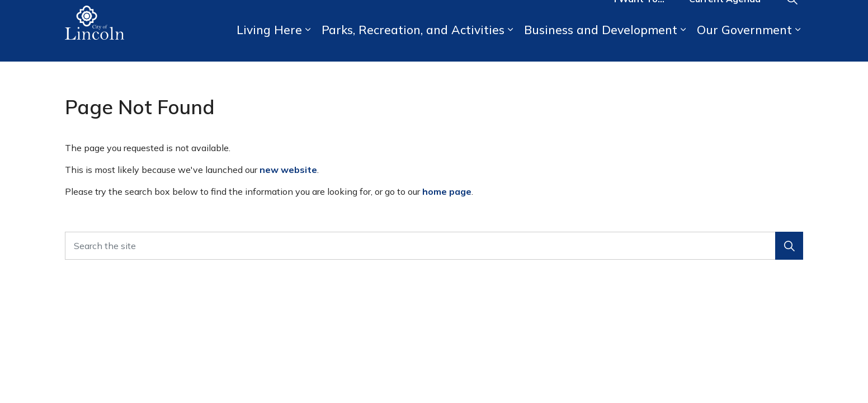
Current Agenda (725, 16)
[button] (789, 246)
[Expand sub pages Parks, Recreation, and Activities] (510, 46)
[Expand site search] (792, 15)
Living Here (269, 46)
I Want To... (639, 16)
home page (447, 191)
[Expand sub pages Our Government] (798, 46)
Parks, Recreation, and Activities (413, 46)
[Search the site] (434, 246)
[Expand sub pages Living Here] (308, 46)
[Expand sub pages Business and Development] (683, 46)
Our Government (744, 46)
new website (288, 170)
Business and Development (601, 46)
